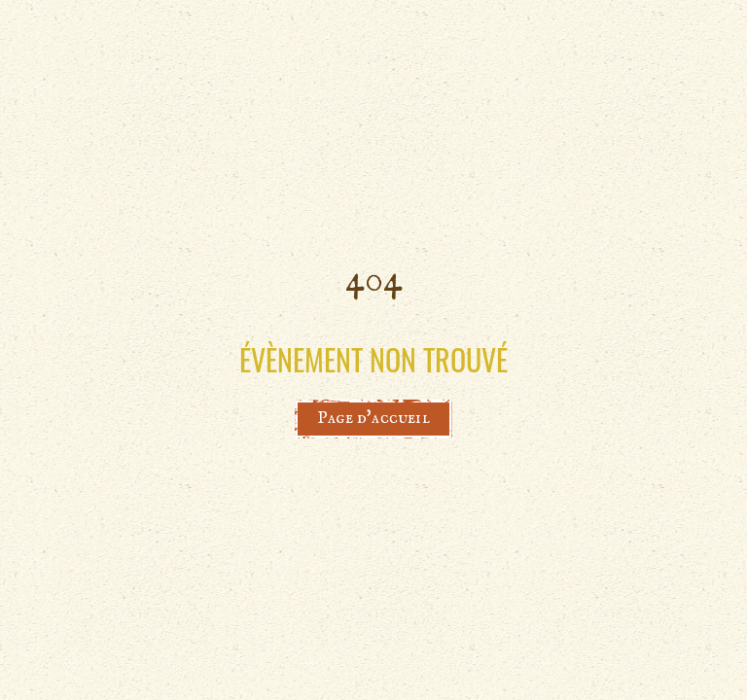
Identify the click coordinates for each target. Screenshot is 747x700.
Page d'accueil (373, 419)
